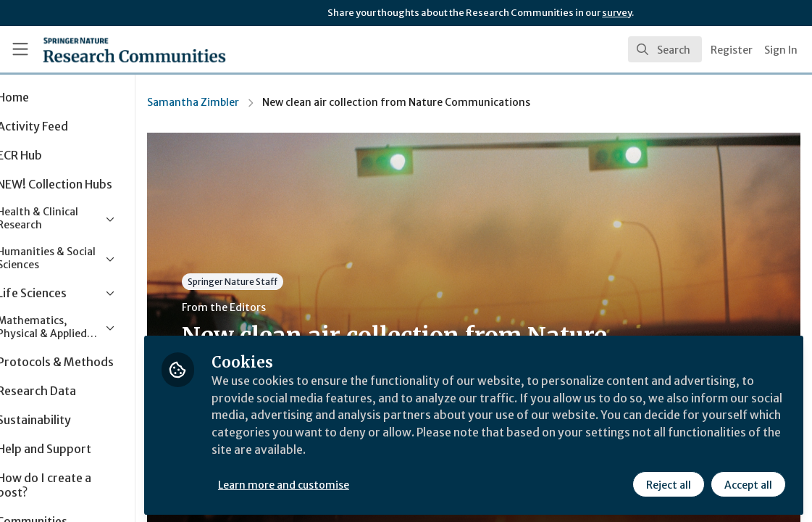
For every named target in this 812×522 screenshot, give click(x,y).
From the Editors (274, 307)
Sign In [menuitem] (781, 50)
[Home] (111, 49)
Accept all (748, 484)
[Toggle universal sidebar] (20, 49)
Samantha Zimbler (243, 102)
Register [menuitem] (732, 50)
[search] (665, 49)
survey (617, 13)
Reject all (669, 484)
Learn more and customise (334, 484)
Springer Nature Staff (282, 282)
